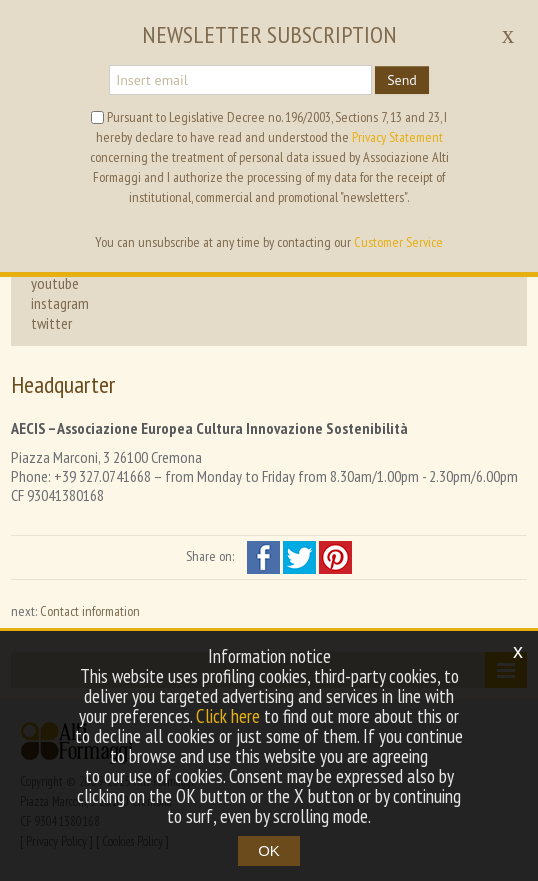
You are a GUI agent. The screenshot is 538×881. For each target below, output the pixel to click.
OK (269, 850)
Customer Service (398, 242)
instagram (60, 303)
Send (402, 80)
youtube (55, 283)
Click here (228, 716)
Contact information (90, 611)
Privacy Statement (397, 137)
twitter (51, 323)
